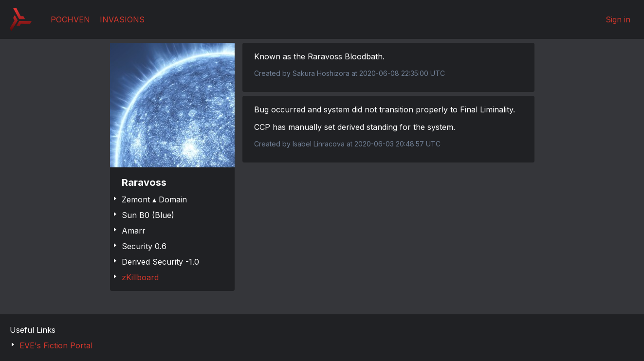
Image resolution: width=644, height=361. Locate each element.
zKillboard (140, 277)
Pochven (70, 19)
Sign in (618, 19)
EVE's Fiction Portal (56, 345)
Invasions (122, 19)
